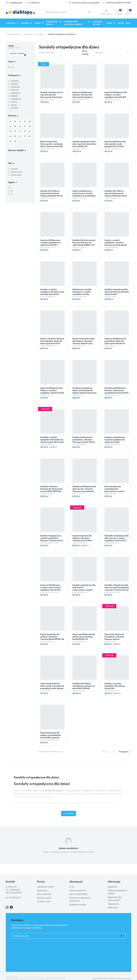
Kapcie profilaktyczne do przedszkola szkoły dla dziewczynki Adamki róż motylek (115, 342)
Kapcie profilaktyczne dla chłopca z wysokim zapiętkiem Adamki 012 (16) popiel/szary (52, 392)
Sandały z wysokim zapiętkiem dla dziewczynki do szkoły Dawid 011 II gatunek (52, 293)
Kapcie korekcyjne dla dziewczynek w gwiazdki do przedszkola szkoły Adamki (52, 686)
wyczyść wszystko (17, 53)
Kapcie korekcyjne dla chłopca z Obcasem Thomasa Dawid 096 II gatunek (82, 539)
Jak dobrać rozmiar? (46, 887)
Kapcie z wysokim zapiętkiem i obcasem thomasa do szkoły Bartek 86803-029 (116, 244)
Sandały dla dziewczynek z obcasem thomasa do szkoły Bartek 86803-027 (84, 242)
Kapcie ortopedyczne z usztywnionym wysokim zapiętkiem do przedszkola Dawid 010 (84, 194)
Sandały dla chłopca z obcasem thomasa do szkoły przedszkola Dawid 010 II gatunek (51, 194)
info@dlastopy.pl (16, 3)
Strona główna (13, 34)
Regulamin (113, 887)
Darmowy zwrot (44, 898)
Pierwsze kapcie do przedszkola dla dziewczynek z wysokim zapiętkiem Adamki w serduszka (115, 491)
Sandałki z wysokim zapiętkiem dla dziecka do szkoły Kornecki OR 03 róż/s (52, 440)
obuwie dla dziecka (54, 790)
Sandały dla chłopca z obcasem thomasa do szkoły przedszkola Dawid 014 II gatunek (116, 194)
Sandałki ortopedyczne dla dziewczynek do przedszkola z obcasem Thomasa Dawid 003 (117, 589)
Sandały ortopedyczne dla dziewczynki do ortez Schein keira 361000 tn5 (84, 144)
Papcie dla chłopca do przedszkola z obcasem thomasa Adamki (114, 637)
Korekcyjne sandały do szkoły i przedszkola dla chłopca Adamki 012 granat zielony (84, 392)
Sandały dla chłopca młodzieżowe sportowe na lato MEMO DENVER (84, 686)
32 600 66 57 (35, 3)
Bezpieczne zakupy (78, 904)
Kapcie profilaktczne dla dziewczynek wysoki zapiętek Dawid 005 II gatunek (115, 145)
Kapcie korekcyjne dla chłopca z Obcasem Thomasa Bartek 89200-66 (52, 637)
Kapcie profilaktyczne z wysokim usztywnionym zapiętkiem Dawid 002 (51, 587)
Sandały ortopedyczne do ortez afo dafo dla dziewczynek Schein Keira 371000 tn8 (52, 96)
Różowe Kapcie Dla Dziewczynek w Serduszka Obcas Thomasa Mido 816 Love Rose (51, 145)
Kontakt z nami (44, 901)
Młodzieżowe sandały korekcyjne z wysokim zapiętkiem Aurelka (82, 292)
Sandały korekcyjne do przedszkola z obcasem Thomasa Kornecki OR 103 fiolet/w (84, 441)
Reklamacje (42, 890)
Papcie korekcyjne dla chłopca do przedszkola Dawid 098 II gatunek (51, 735)
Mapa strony (113, 904)
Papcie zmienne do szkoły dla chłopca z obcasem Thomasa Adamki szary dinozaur (83, 342)
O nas (72, 887)
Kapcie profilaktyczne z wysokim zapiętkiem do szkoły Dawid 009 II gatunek (51, 244)
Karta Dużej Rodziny (78, 894)
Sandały (40, 34)
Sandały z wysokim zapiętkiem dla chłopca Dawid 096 (115, 686)
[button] (128, 12)
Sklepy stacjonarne (78, 890)
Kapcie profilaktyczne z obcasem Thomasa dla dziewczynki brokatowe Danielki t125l (82, 96)
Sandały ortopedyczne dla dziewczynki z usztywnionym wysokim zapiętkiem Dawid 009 (84, 589)
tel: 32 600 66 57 (13, 897)
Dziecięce (28, 34)
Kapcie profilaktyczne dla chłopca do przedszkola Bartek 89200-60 (84, 637)
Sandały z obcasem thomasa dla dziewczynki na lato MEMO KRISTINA (51, 489)
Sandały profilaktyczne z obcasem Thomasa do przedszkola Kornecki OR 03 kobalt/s (117, 392)
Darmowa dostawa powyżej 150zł (86, 3)
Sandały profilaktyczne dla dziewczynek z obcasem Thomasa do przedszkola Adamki (84, 490)
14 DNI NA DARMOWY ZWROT (119, 3)
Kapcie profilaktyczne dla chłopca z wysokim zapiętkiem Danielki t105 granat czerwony (116, 96)
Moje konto (113, 907)
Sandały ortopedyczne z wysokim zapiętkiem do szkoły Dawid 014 (115, 440)
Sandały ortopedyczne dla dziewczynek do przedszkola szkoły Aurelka (117, 292)
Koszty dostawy (44, 894)
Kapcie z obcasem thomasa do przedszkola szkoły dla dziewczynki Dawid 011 (52, 341)
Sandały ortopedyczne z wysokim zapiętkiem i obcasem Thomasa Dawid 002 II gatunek (52, 539)
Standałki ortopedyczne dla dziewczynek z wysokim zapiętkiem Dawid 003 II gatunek (117, 539)
